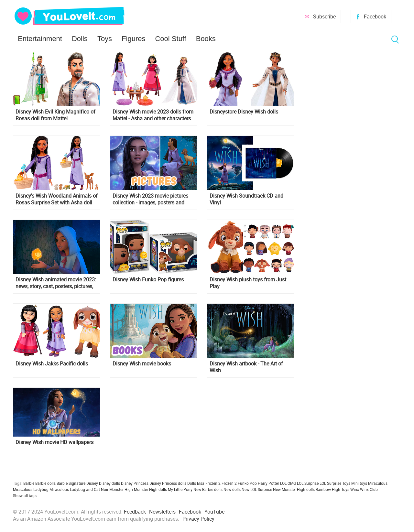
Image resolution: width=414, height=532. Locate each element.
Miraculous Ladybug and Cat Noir (79, 489)
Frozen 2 (229, 483)
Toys (105, 39)
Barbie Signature (71, 483)
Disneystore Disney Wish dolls (244, 112)
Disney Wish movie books (142, 364)
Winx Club (369, 489)
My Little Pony (180, 489)
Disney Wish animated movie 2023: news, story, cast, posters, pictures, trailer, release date (56, 283)
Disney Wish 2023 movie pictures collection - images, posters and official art (150, 199)
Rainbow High (328, 489)
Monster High (121, 489)
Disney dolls (109, 483)
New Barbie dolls (208, 489)
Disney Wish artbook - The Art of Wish (246, 367)
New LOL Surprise (257, 489)
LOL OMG (288, 483)
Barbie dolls (45, 483)
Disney (92, 483)
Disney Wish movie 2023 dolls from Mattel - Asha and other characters (153, 115)
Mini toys (359, 483)
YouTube (214, 512)
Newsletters (162, 512)
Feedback (135, 512)
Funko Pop (247, 483)
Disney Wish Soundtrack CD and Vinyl (246, 199)
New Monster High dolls (294, 489)
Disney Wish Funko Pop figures (148, 280)
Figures (133, 39)
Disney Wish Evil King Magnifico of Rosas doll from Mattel (55, 115)
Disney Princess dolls (168, 483)
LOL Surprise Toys (335, 483)
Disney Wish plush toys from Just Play (248, 283)
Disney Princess (135, 483)
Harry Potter (268, 483)
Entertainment (40, 39)
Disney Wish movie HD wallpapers (54, 442)
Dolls (80, 39)
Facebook (375, 16)
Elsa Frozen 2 (209, 483)
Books (206, 39)
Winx (355, 489)
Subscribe (324, 16)
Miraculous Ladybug (31, 489)
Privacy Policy (198, 519)
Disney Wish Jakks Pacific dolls (52, 364)
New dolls (232, 489)
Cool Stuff (170, 39)
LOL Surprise (308, 483)
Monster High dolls (150, 489)
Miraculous (378, 483)
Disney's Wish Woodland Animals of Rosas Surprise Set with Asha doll (57, 199)
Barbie (29, 483)
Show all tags (25, 495)
